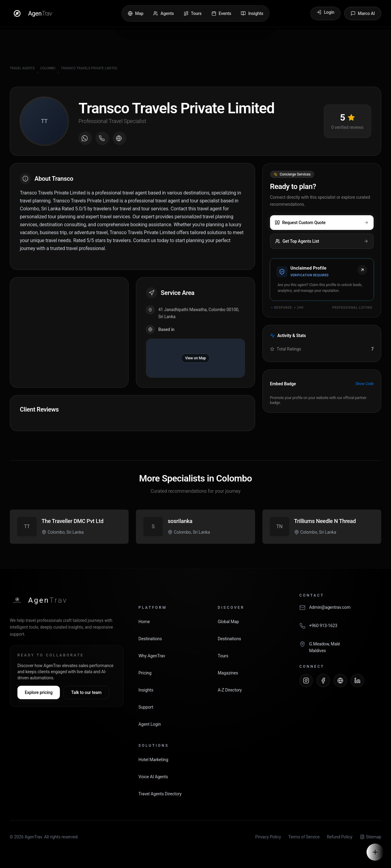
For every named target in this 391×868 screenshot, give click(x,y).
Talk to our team (86, 692)
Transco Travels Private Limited (89, 68)
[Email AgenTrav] (340, 611)
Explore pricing (39, 692)
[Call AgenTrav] (340, 629)
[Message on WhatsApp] (85, 138)
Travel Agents (22, 68)
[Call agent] (102, 138)
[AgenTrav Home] (39, 600)
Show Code (365, 384)
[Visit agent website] (119, 138)
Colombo (48, 68)
